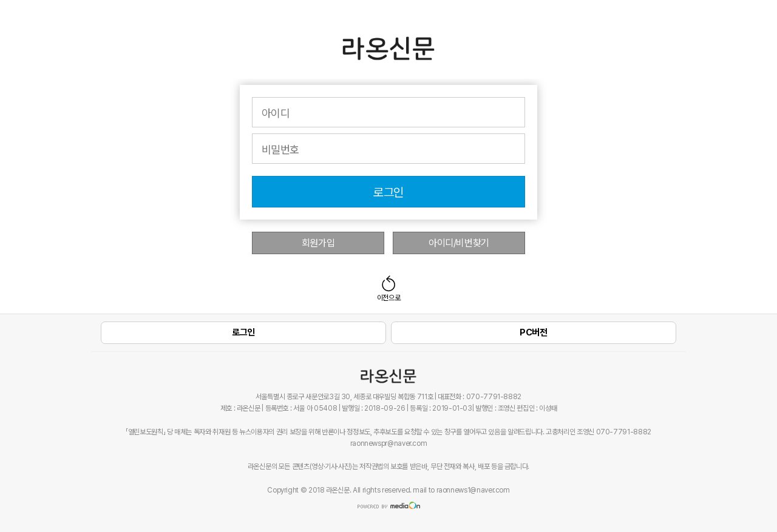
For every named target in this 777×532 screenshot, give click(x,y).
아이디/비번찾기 (459, 243)
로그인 (388, 192)
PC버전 (533, 332)
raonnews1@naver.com (473, 490)
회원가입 (318, 243)
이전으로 (389, 298)
